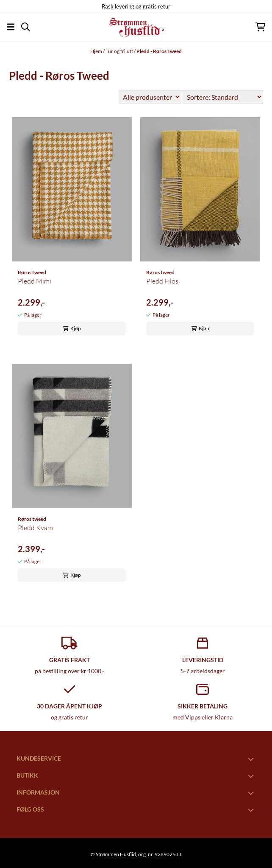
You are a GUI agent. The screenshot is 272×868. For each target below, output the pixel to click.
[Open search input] (26, 27)
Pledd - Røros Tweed (159, 51)
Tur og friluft (120, 51)
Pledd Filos (162, 281)
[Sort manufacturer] (150, 97)
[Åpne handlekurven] (260, 27)
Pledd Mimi (35, 281)
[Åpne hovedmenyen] (11, 27)
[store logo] (136, 27)
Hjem (97, 51)
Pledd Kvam (35, 528)
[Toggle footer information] (252, 759)
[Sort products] (223, 97)
